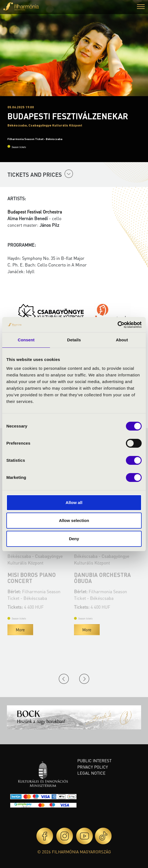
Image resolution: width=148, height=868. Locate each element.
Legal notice (91, 773)
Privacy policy (93, 767)
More (20, 630)
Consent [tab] (26, 340)
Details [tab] (74, 340)
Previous (64, 679)
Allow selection (74, 520)
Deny (74, 539)
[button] (141, 7)
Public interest (94, 761)
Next (84, 679)
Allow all (74, 502)
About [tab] (122, 340)
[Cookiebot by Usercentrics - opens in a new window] (117, 325)
